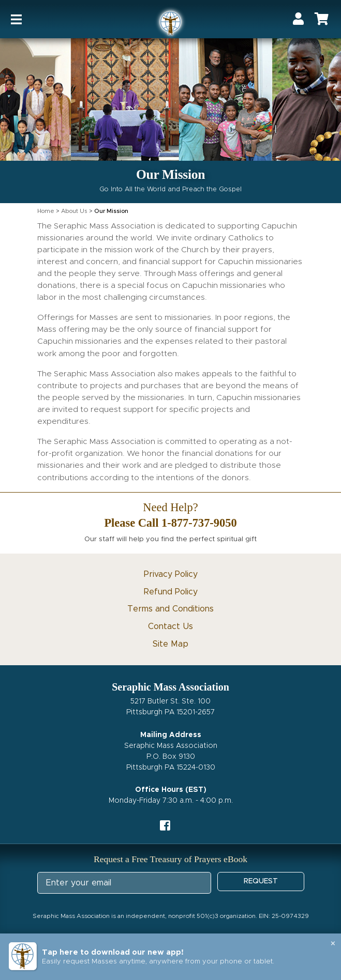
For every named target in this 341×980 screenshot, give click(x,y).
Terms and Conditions (170, 609)
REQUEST (261, 881)
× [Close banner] (333, 944)
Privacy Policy (171, 574)
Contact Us (170, 626)
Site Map (170, 644)
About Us (74, 211)
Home (46, 211)
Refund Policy (171, 592)
